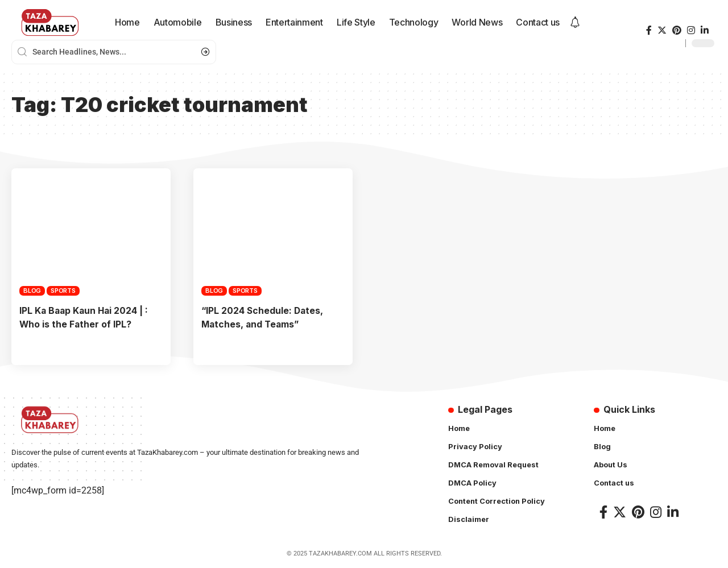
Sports (63, 291)
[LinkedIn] (705, 30)
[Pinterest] (677, 30)
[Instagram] (691, 30)
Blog (32, 291)
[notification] (575, 23)
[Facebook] (649, 30)
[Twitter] (662, 30)
